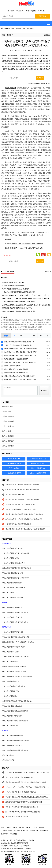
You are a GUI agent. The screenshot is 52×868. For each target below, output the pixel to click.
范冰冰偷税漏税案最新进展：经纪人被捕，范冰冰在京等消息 (26, 782)
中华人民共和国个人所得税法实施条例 (15, 622)
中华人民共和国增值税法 (11, 558)
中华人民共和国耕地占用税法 (12, 706)
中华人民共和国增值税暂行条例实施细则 (16, 553)
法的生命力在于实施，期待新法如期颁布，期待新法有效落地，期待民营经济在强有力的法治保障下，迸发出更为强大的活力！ (26, 234)
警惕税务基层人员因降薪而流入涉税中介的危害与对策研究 (25, 529)
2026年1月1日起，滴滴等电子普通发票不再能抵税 (22, 485)
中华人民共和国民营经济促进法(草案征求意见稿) (19, 292)
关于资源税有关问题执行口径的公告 (14, 667)
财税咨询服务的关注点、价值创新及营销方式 (21, 792)
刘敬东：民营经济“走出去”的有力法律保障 (27, 248)
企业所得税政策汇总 (38, 459)
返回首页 (47, 35)
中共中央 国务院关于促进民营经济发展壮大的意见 (29, 168)
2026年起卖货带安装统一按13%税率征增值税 (20, 504)
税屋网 (3, 840)
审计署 (10, 831)
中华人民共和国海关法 (10, 593)
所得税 (5, 603)
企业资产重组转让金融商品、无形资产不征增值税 (22, 499)
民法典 (14, 184)
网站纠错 (31, 840)
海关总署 (42, 827)
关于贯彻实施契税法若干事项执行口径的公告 (17, 701)
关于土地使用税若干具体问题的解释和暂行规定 (18, 642)
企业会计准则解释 (8, 421)
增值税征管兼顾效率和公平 (15, 495)
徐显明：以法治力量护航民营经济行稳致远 (28, 244)
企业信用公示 (44, 831)
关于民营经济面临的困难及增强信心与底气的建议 (19, 302)
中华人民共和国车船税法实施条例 (14, 686)
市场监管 (34, 827)
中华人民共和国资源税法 (11, 662)
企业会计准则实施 (8, 426)
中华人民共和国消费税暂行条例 (13, 573)
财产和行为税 (7, 627)
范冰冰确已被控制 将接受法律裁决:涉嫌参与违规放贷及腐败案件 (27, 772)
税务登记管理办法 (8, 755)
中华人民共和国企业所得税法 (12, 607)
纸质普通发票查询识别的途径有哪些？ (16, 359)
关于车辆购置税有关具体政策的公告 (14, 588)
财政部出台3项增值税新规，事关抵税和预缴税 (21, 509)
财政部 (9, 827)
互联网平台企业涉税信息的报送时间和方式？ (18, 345)
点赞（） (9, 255)
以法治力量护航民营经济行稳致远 (13, 286)
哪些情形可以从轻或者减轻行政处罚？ (16, 373)
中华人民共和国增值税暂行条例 (13, 548)
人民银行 (4, 831)
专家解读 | (22, 244)
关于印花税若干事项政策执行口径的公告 (16, 657)
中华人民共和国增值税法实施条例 (14, 563)
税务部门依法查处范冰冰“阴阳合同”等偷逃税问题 (22, 807)
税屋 (4, 35)
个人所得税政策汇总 (14, 463)
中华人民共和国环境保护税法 (12, 716)
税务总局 (21, 827)
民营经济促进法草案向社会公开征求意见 (16, 289)
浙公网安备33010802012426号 (10, 851)
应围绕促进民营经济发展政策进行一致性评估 (17, 308)
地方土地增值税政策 (38, 473)
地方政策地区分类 (38, 468)
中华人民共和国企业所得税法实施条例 (15, 612)
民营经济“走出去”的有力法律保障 (13, 282)
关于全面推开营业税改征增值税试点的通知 (17, 568)
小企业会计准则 (8, 406)
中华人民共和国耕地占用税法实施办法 (15, 711)
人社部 (28, 827)
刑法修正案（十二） (26, 184)
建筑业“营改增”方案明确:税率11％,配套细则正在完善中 (24, 802)
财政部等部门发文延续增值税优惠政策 (18, 524)
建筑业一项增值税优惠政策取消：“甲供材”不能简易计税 (24, 514)
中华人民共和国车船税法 (11, 681)
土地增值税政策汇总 (14, 473)
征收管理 (5, 731)
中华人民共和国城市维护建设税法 (14, 647)
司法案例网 (13, 834)
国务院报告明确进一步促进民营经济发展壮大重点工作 (20, 311)
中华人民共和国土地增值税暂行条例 (14, 671)
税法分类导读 (14, 468)
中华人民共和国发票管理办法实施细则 (15, 750)
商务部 (15, 827)
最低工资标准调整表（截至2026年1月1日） (20, 777)
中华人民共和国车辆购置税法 (12, 583)
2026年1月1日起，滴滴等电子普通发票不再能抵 (19, 28)
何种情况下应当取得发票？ (13, 366)
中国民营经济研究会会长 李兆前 (39, 84)
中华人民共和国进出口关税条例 (13, 598)
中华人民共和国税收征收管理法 (13, 736)
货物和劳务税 (7, 543)
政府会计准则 (7, 431)
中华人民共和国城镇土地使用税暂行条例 (16, 637)
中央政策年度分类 (38, 463)
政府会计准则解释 (8, 441)
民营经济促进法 (10, 88)
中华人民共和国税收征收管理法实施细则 (16, 740)
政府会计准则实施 (8, 446)
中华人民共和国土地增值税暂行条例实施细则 (17, 676)
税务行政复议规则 (8, 760)
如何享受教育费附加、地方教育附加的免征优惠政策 (23, 812)
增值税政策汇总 (14, 459)
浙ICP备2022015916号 (28, 851)
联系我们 (24, 840)
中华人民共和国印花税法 (11, 652)
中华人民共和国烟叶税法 (11, 691)
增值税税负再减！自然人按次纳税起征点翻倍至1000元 (24, 519)
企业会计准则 (7, 411)
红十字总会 (25, 831)
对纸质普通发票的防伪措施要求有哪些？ (17, 369)
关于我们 (10, 840)
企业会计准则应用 (8, 416)
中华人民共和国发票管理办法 (12, 745)
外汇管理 (17, 831)
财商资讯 (10, 35)
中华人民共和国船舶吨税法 (11, 726)
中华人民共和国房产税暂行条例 (13, 632)
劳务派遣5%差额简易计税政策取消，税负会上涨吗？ (23, 490)
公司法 (38, 184)
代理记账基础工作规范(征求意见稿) (17, 817)
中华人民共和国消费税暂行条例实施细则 (16, 578)
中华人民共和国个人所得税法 (12, 617)
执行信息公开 (34, 831)
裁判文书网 (5, 834)
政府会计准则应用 (8, 436)
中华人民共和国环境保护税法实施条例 (15, 721)
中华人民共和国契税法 (10, 696)
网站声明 (17, 840)
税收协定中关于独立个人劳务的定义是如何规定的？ (20, 376)
